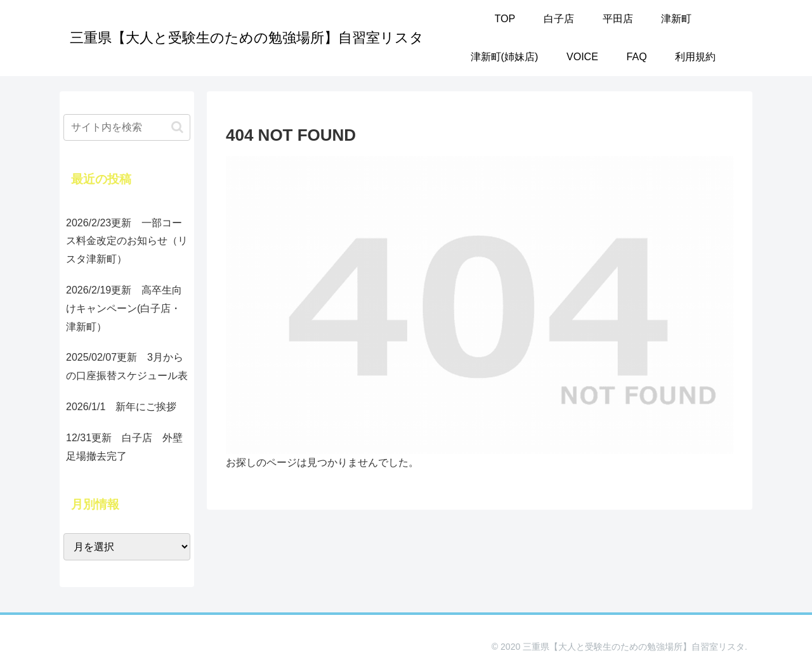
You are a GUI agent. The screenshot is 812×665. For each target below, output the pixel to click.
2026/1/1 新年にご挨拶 (121, 407)
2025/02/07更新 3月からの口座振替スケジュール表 (127, 366)
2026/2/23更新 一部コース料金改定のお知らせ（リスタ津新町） (127, 241)
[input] (127, 127)
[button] (177, 127)
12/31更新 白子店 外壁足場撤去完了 (124, 447)
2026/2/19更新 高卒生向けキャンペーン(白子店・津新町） (124, 308)
